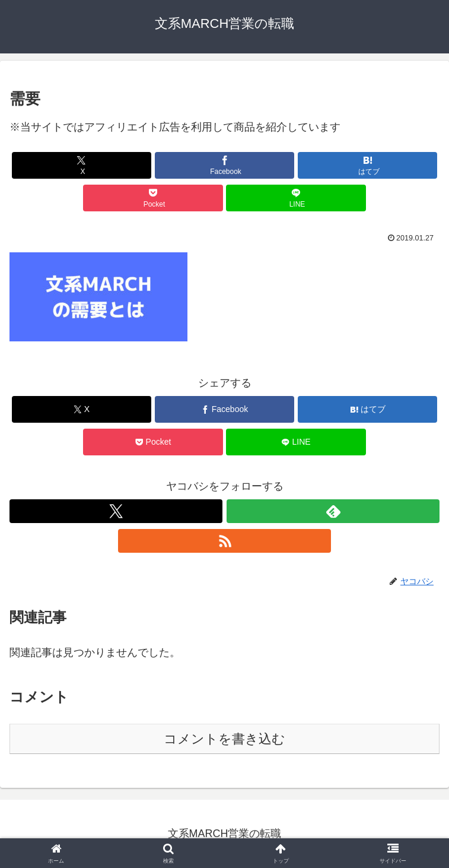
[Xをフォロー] (116, 511)
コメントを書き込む (224, 739)
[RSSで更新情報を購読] (224, 541)
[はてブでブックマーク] (368, 165)
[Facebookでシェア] (225, 165)
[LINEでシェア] (296, 198)
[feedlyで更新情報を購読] (333, 511)
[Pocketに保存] (153, 198)
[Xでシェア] (82, 165)
